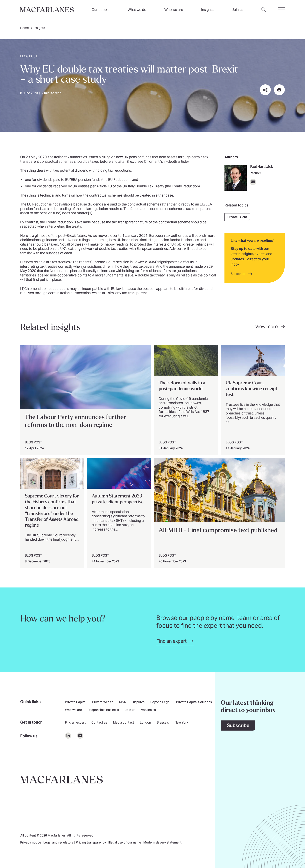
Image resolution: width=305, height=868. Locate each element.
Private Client (237, 217)
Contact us (99, 723)
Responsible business (103, 710)
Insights (39, 28)
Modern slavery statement (162, 843)
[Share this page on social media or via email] (265, 90)
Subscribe (238, 725)
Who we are (174, 10)
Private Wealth (103, 702)
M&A (122, 702)
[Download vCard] (253, 182)
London (145, 723)
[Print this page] (279, 90)
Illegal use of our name (125, 843)
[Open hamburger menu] (281, 12)
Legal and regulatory (59, 843)
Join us (130, 710)
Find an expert (75, 723)
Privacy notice (31, 843)
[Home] (47, 10)
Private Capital (76, 702)
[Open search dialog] (264, 12)
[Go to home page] (62, 780)
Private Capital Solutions (194, 702)
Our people (101, 10)
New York (181, 723)
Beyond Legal (160, 702)
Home (25, 28)
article (183, 161)
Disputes (138, 702)
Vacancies (148, 710)
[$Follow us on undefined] (68, 736)
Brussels (163, 723)
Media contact (124, 723)
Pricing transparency (91, 843)
